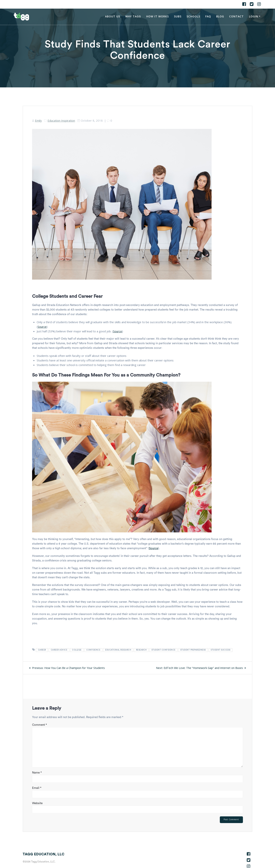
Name (37, 772)
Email (37, 788)
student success (221, 650)
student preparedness (193, 650)
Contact (236, 16)
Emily (38, 120)
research (141, 650)
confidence (93, 650)
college (77, 650)
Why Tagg (133, 16)
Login (254, 16)
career (42, 650)
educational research (118, 650)
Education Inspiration (61, 120)
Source (42, 327)
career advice (59, 650)
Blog (220, 16)
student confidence (163, 650)
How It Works (158, 16)
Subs (178, 16)
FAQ (208, 16)
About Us (113, 16)
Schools (193, 16)
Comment (40, 725)
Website (37, 803)
